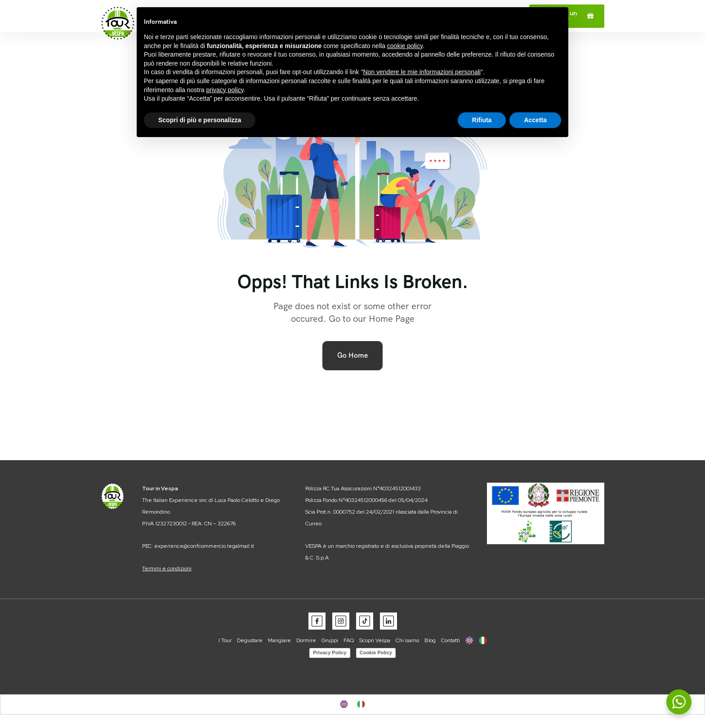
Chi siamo (407, 640)
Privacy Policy (330, 653)
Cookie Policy (376, 653)
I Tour (225, 640)
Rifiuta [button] (482, 120)
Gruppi (330, 640)
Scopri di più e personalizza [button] (200, 120)
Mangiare (279, 640)
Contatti (451, 640)
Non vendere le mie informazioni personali (422, 72)
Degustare (250, 640)
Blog (430, 640)
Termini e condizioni (167, 568)
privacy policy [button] (225, 90)
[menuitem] (469, 640)
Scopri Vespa (375, 640)
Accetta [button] (535, 120)
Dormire (306, 640)
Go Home (352, 355)
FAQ (349, 640)
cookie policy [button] (405, 46)
